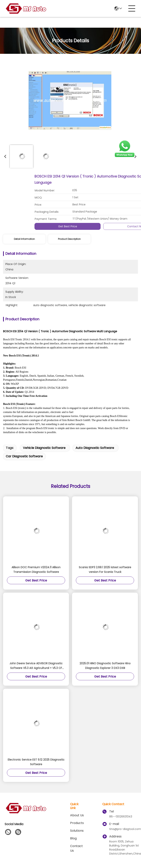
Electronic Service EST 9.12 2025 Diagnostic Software (36, 762)
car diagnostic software (24, 456)
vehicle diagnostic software (44, 448)
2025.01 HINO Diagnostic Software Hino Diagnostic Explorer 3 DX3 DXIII (105, 666)
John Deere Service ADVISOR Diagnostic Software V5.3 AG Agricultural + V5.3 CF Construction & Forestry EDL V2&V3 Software (36, 666)
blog (73, 838)
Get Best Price (116, 226)
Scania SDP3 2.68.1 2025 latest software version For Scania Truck (105, 570)
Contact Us (76, 848)
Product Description (69, 239)
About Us (77, 815)
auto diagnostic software (95, 448)
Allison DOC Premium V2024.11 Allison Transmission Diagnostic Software (36, 570)
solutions (77, 831)
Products (77, 823)
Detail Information (24, 239)
